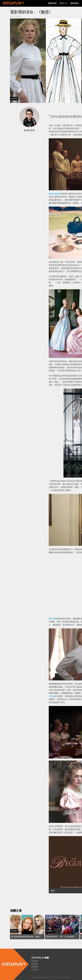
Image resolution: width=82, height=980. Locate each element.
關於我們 (35, 961)
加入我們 (35, 970)
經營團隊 (35, 967)
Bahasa (75, 3)
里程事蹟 (35, 964)
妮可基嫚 (53, 619)
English (52, 3)
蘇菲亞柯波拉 (55, 194)
